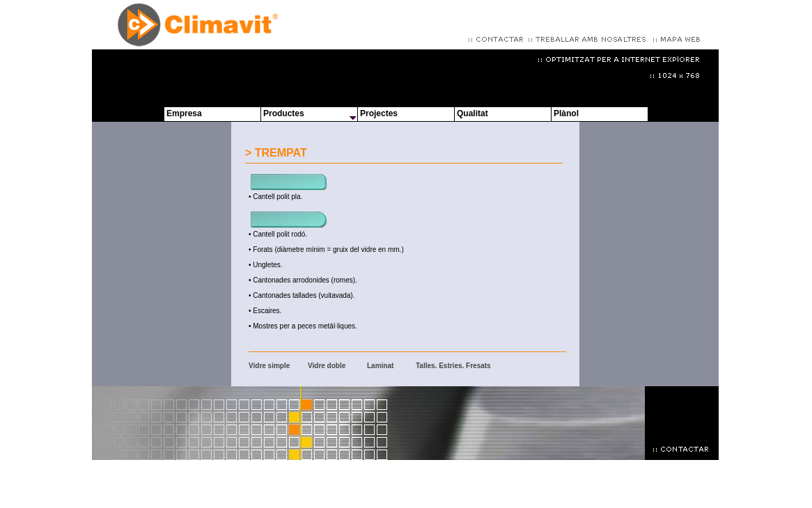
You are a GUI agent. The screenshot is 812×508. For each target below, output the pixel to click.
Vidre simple (269, 366)
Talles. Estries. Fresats (453, 366)
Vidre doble (327, 366)
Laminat (380, 366)
